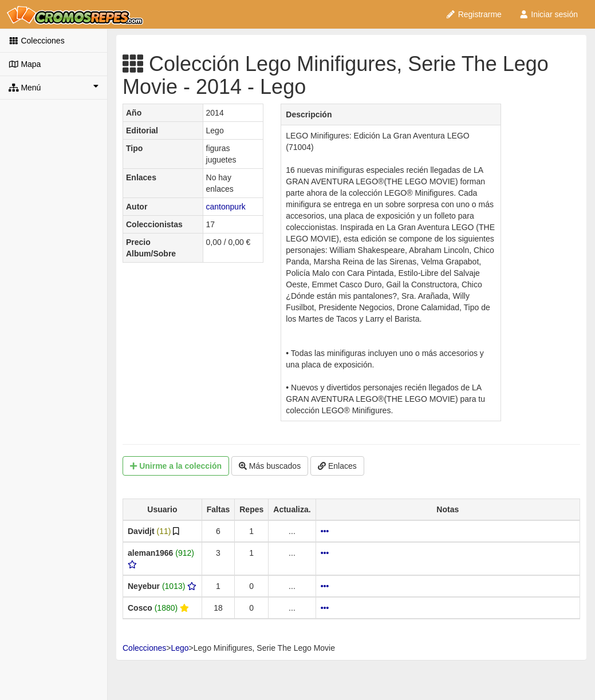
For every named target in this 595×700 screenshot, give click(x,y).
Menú (54, 87)
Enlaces (337, 466)
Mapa (25, 64)
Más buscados (270, 466)
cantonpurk (226, 207)
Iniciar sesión (548, 14)
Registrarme (474, 14)
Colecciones (37, 41)
